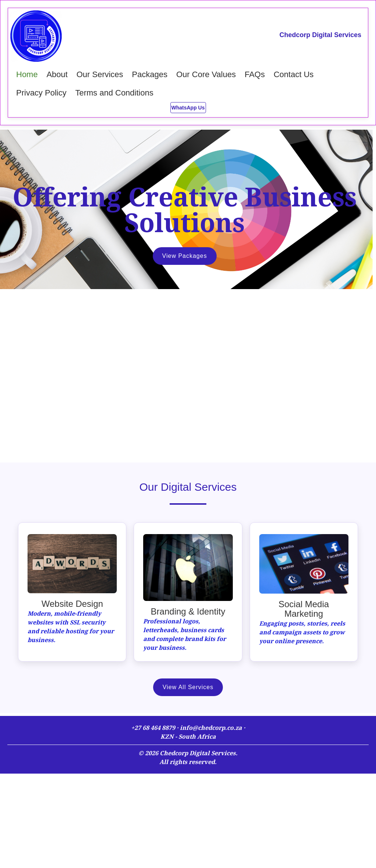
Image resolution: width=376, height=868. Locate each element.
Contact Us (294, 74)
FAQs (255, 74)
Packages (150, 74)
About (57, 74)
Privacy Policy (41, 93)
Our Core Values (206, 74)
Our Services (100, 74)
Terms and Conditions (114, 93)
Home (27, 74)
